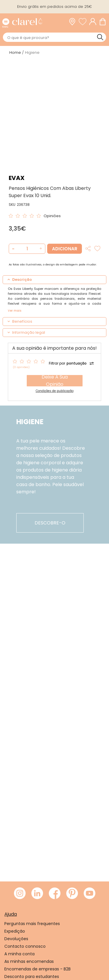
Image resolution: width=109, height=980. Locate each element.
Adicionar (65, 249)
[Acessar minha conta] (94, 22)
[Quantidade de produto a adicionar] (27, 249)
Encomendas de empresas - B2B (37, 969)
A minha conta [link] (19, 954)
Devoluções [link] (16, 939)
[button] (40, 249)
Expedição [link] (15, 931)
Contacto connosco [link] (25, 946)
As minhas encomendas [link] (29, 961)
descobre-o (50, 523)
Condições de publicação (55, 391)
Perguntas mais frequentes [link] (32, 924)
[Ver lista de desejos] (84, 22)
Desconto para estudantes (32, 977)
